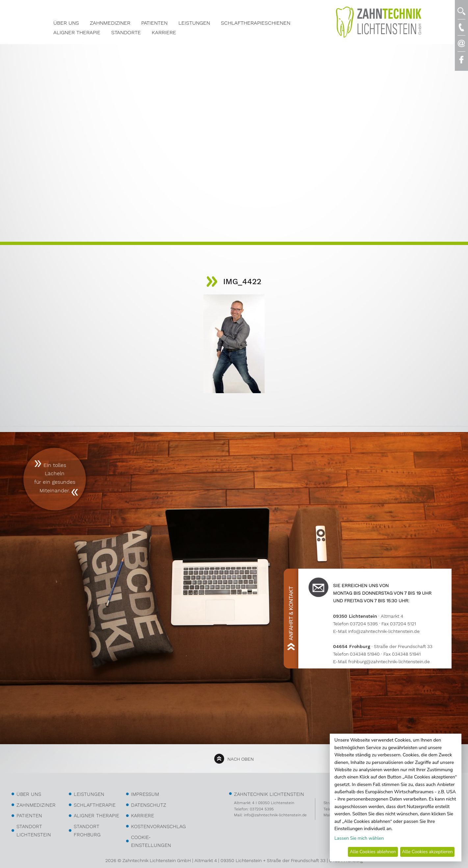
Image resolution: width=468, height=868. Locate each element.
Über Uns (66, 23)
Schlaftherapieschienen (256, 23)
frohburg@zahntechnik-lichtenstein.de (389, 662)
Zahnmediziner (110, 23)
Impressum (145, 794)
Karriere (164, 32)
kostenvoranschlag (158, 827)
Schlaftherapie (95, 805)
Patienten (154, 23)
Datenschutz (149, 805)
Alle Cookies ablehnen (373, 852)
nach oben (241, 759)
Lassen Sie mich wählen (359, 838)
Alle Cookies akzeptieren (427, 852)
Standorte (126, 32)
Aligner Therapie (77, 32)
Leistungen (194, 23)
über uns (29, 794)
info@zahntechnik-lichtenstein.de (384, 631)
